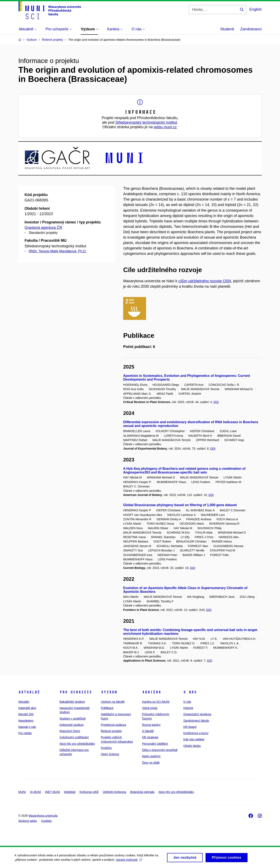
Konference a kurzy (196, 733)
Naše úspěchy (151, 756)
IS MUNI (35, 792)
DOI (216, 402)
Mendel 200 (26, 714)
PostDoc (106, 748)
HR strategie (150, 737)
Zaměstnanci (251, 29)
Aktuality (24, 702)
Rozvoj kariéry (151, 725)
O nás (190, 692)
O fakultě (148, 731)
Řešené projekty (111, 731)
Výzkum (109, 692)
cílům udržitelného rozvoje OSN (205, 281)
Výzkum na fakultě (113, 702)
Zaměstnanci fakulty (196, 721)
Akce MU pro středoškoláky (77, 744)
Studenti (227, 29)
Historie (188, 708)
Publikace (107, 708)
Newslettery (26, 721)
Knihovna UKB (89, 792)
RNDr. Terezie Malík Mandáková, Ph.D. (58, 251)
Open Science (110, 754)
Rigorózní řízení (70, 731)
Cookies (46, 821)
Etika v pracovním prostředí (160, 750)
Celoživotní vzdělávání (74, 737)
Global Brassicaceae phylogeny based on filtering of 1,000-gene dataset (180, 505)
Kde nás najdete (194, 739)
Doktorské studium (72, 725)
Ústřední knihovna (114, 792)
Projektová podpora (113, 725)
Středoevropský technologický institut (146, 122)
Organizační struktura (197, 714)
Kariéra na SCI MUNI (156, 702)
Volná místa (150, 708)
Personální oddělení (155, 744)
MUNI (22, 792)
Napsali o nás (27, 727)
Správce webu (28, 821)
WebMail (70, 792)
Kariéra (152, 692)
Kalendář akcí (27, 708)
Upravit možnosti (129, 861)
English (256, 9)
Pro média (25, 733)
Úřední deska (192, 746)
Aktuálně (29, 692)
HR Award (190, 727)
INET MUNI (53, 792)
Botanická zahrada (142, 792)
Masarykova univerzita (43, 816)
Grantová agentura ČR (43, 228)
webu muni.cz (165, 127)
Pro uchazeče (76, 692)
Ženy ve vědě (151, 763)
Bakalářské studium (72, 702)
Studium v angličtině (72, 719)
